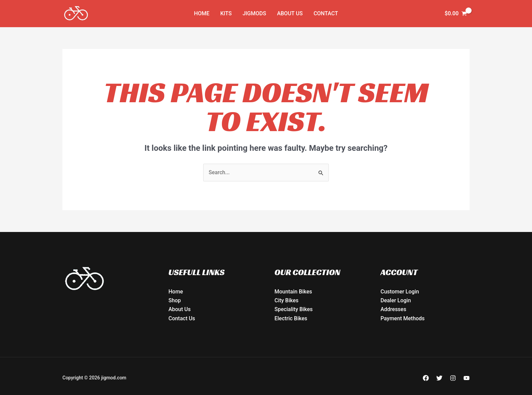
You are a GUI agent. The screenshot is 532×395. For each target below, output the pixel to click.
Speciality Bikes (294, 310)
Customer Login (400, 292)
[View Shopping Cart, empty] (456, 14)
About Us (290, 13)
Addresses (394, 310)
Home (202, 13)
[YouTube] (467, 378)
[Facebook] (426, 378)
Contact (326, 13)
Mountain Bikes (293, 292)
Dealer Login (396, 301)
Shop (175, 301)
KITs (226, 13)
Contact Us (182, 318)
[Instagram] (453, 378)
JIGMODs (254, 13)
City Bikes (287, 301)
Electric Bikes (291, 318)
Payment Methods (403, 318)
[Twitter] (439, 378)
